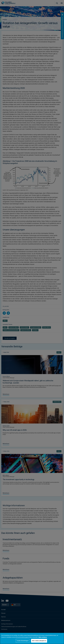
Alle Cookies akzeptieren (39, 641)
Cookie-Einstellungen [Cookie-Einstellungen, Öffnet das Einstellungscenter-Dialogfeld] (23, 641)
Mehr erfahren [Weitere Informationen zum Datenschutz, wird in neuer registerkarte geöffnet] (43, 637)
